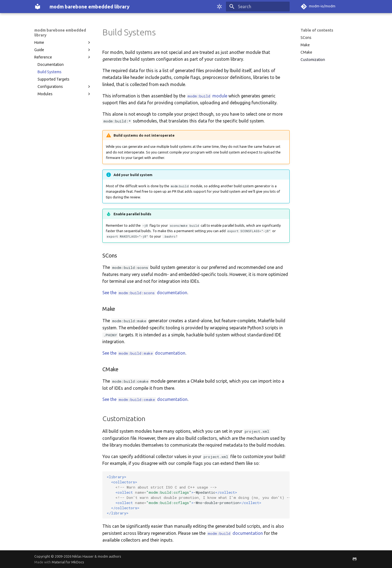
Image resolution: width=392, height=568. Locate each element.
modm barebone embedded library (60, 33)
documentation (235, 533)
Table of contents (317, 30)
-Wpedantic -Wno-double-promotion (198, 495)
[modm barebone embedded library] (38, 7)
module (207, 96)
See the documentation (145, 293)
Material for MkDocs (68, 562)
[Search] (258, 7)
